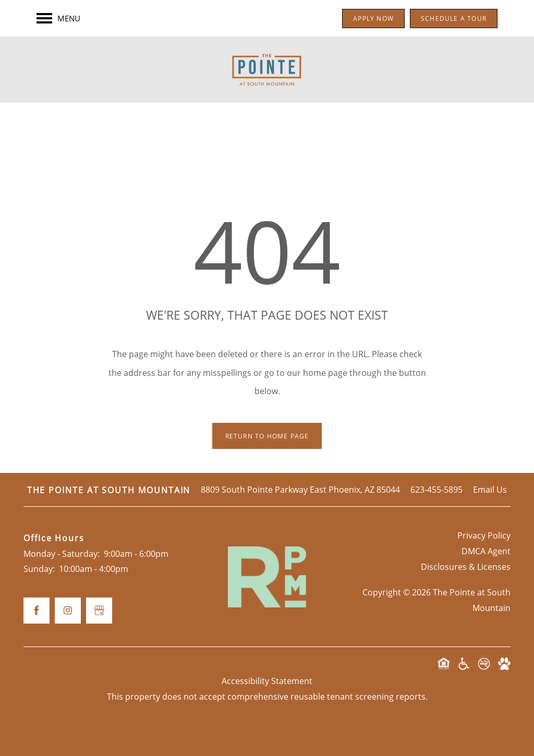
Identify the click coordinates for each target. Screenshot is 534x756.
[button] (373, 19)
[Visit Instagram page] (68, 611)
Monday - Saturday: (62, 553)
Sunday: (39, 569)
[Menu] (58, 18)
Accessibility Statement (267, 681)
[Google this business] (99, 611)
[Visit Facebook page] (37, 611)
